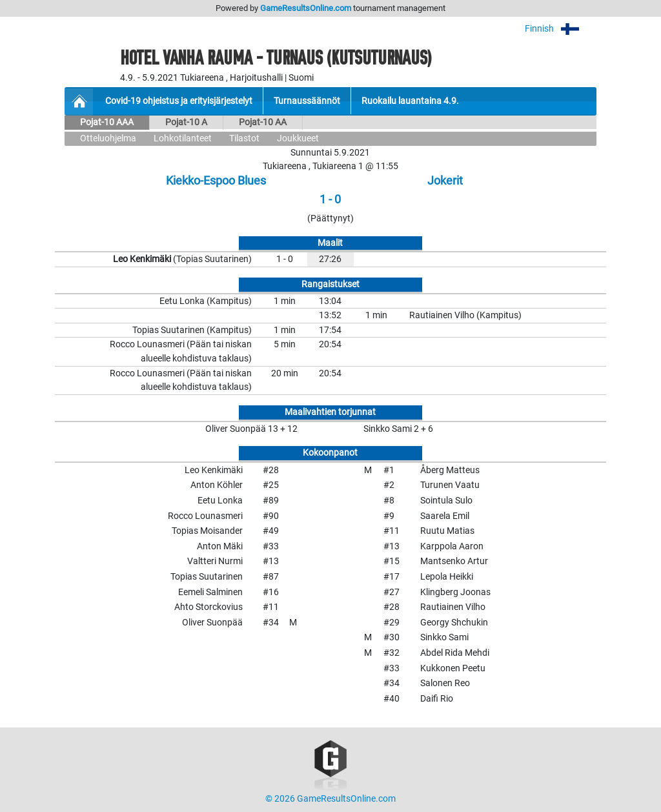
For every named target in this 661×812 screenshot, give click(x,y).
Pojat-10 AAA (107, 122)
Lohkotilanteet (183, 138)
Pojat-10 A (186, 122)
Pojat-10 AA (263, 122)
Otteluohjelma (108, 138)
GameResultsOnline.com (306, 8)
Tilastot (244, 138)
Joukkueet (298, 138)
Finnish (561, 29)
